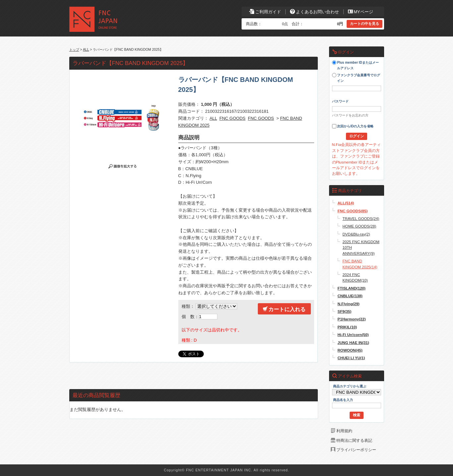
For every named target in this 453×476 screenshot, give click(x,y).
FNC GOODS (232, 118)
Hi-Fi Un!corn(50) (353, 335)
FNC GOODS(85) (353, 211)
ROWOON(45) (350, 350)
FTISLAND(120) (352, 288)
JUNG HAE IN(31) (353, 342)
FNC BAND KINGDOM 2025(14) (360, 264)
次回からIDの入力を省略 (353, 126)
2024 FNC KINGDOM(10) (355, 277)
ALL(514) (346, 203)
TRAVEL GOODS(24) (361, 218)
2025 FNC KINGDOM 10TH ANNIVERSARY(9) (361, 247)
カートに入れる (284, 309)
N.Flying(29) (349, 304)
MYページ (361, 12)
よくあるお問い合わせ (314, 12)
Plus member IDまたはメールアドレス (355, 65)
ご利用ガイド (265, 12)
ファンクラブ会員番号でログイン (356, 78)
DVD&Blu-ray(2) (356, 234)
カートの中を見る (365, 24)
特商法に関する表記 (354, 440)
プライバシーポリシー (356, 450)
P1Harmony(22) (352, 319)
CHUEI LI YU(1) (351, 358)
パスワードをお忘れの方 (350, 115)
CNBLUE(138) (350, 296)
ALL (86, 50)
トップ (74, 50)
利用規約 (344, 431)
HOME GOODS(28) (360, 226)
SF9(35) (345, 311)
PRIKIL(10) (347, 327)
